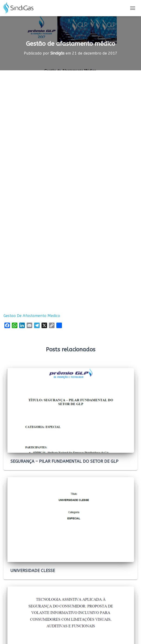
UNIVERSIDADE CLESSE (33, 571)
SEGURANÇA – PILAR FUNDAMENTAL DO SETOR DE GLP (64, 461)
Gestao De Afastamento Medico (32, 316)
